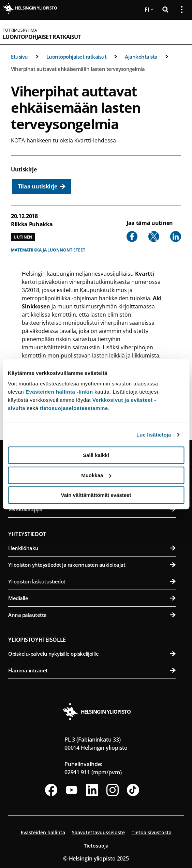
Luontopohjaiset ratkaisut (42, 37)
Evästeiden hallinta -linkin (59, 392)
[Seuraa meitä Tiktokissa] (133, 790)
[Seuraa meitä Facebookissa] (51, 790)
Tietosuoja (96, 846)
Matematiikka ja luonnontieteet (48, 250)
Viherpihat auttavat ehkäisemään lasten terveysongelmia (78, 69)
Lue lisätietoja (154, 435)
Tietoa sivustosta (152, 832)
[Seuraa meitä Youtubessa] (72, 790)
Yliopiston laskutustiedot (92, 581)
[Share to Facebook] (132, 237)
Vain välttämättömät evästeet (96, 495)
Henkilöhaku (92, 548)
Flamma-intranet (92, 670)
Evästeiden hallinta (43, 832)
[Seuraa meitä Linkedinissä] (92, 790)
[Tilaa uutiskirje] (42, 186)
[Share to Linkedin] (176, 237)
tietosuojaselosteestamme (74, 408)
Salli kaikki (96, 455)
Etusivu (19, 57)
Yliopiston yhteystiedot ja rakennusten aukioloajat (92, 565)
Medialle (92, 598)
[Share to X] (154, 237)
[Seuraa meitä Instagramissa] (113, 790)
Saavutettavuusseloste (98, 832)
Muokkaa (96, 475)
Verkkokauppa (92, 509)
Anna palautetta (92, 615)
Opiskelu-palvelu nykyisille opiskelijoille (92, 654)
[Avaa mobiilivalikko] (179, 32)
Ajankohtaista (141, 57)
